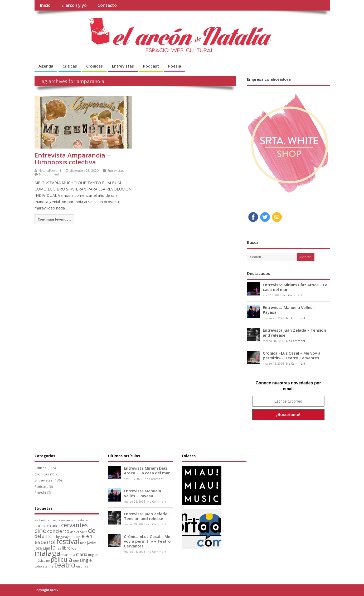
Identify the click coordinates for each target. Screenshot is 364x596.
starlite (48, 566)
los (74, 548)
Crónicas (94, 66)
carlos (55, 526)
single (86, 560)
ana (63, 520)
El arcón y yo (74, 5)
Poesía (175, 66)
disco (47, 536)
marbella (68, 555)
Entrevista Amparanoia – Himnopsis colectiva (72, 158)
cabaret (83, 520)
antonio (72, 520)
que (76, 561)
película (61, 559)
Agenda (46, 66)
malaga (48, 553)
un (78, 566)
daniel (74, 532)
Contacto (107, 5)
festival (68, 541)
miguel (93, 555)
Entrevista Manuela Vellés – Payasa (289, 310)
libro (66, 548)
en (89, 536)
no (48, 561)
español (45, 542)
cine (40, 530)
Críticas (70, 66)
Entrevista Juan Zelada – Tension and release (294, 332)
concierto (58, 531)
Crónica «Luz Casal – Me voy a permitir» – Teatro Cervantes (292, 355)
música (40, 560)
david (83, 532)
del (38, 536)
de (92, 530)
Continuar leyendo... (54, 219)
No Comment (49, 174)
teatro (65, 565)
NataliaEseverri (50, 171)
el (83, 536)
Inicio (45, 5)
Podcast (151, 66)
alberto (42, 520)
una (83, 566)
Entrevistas (123, 66)
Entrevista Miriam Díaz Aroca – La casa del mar (295, 287)
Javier (92, 543)
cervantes (74, 525)
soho (38, 566)
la (53, 547)
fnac (83, 543)
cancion (42, 526)
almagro (54, 520)
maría (82, 554)
